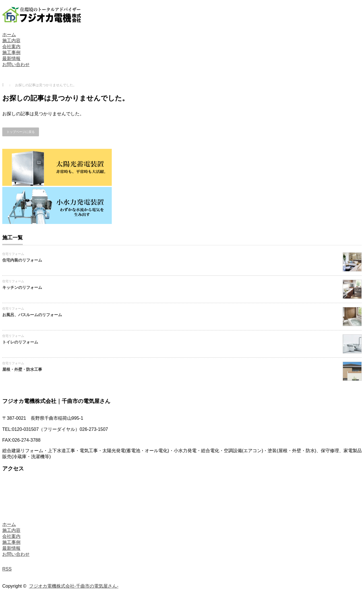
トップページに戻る (21, 132)
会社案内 (11, 47)
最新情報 (11, 58)
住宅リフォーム (13, 254)
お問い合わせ (16, 64)
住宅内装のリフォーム (22, 260)
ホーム (9, 35)
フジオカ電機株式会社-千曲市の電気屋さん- (74, 586)
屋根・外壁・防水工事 (22, 369)
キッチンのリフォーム (22, 287)
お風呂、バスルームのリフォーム (32, 315)
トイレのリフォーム (20, 342)
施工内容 (11, 41)
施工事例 (11, 53)
